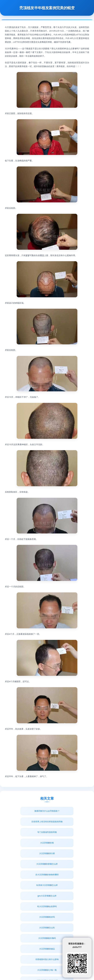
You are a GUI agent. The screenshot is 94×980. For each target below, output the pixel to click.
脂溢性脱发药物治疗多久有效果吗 (26, 917)
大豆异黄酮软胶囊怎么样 (68, 832)
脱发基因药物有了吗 (68, 906)
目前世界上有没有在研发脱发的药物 (68, 811)
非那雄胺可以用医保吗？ (68, 928)
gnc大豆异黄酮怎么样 (26, 853)
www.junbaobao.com (59, 957)
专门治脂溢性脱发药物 (26, 822)
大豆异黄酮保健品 (68, 875)
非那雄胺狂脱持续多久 (47, 938)
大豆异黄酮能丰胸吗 (26, 875)
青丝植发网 (28, 957)
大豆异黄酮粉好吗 (26, 864)
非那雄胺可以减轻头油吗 (26, 896)
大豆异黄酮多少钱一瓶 (68, 885)
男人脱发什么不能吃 (68, 896)
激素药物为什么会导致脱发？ (26, 811)
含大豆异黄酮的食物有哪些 (26, 843)
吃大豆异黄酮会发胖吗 (68, 853)
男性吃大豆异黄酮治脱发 (26, 928)
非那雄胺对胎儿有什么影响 (26, 885)
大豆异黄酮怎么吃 (68, 864)
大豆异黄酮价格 (68, 822)
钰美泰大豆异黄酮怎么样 (68, 843)
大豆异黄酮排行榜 (26, 832)
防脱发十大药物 (26, 906)
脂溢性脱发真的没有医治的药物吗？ (68, 917)
